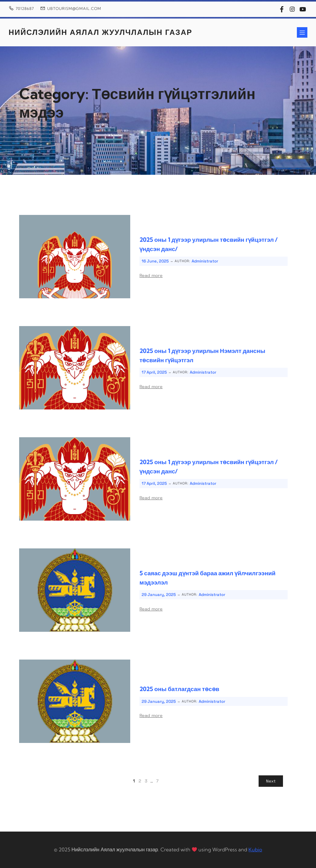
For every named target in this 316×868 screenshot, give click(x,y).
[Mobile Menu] (302, 32)
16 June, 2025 (155, 261)
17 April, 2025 (154, 372)
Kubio (255, 849)
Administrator (205, 261)
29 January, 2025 (159, 595)
